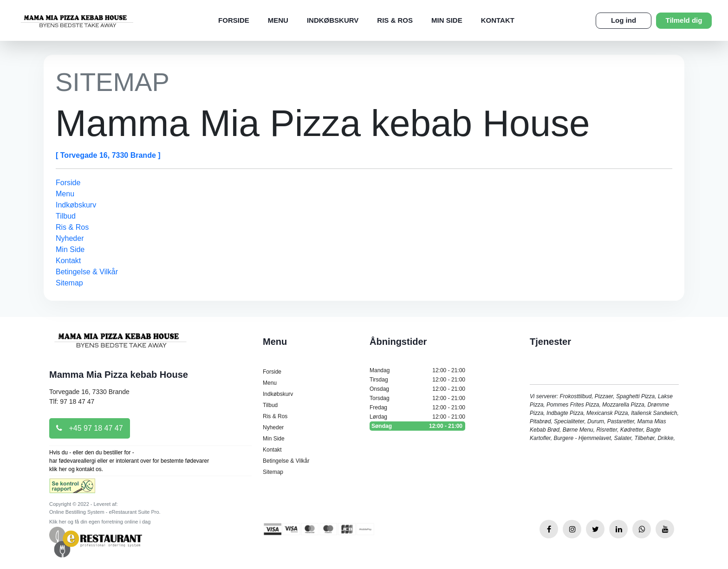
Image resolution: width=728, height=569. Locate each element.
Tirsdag (417, 380)
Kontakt (498, 20)
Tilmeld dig (684, 20)
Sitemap (69, 283)
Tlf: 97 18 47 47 (72, 401)
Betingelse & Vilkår (87, 272)
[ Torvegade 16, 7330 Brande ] (108, 155)
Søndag (417, 426)
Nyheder (70, 238)
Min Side (447, 20)
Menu (278, 20)
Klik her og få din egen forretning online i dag (100, 522)
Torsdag (417, 398)
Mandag (417, 370)
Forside (234, 20)
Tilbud (66, 216)
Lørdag (417, 417)
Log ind (624, 20)
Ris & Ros (395, 20)
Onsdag (417, 389)
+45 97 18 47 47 (90, 428)
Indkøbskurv (333, 20)
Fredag (417, 407)
